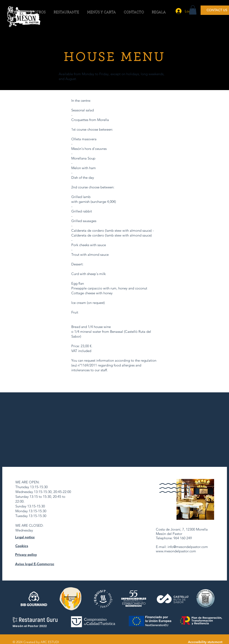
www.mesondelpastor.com (176, 551)
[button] (193, 10)
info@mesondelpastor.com (188, 547)
